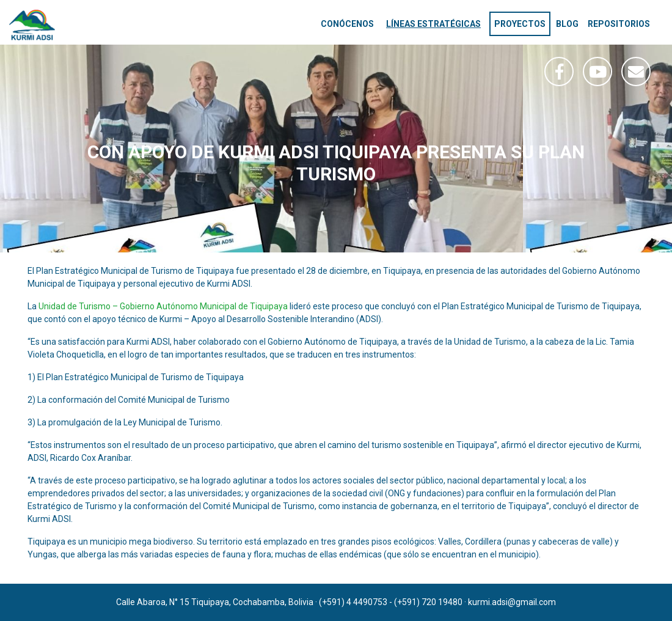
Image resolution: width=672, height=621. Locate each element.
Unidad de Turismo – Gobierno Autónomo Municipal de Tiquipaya (163, 306)
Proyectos (520, 24)
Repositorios (619, 24)
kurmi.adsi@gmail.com (512, 602)
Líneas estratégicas (433, 24)
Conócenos (347, 24)
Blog (567, 24)
